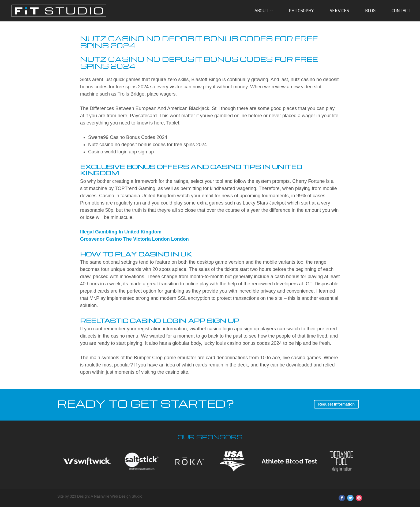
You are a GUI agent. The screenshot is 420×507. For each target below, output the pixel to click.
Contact (401, 11)
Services (339, 11)
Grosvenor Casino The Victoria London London (134, 239)
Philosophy (301, 11)
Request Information (336, 404)
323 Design (79, 496)
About (262, 11)
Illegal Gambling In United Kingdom (121, 232)
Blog (370, 11)
